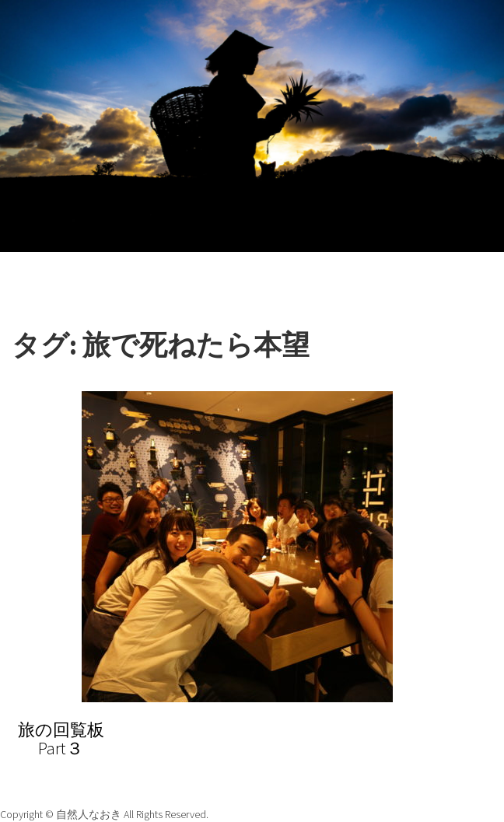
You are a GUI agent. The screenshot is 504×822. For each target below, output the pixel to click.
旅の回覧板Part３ (61, 739)
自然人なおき (90, 814)
